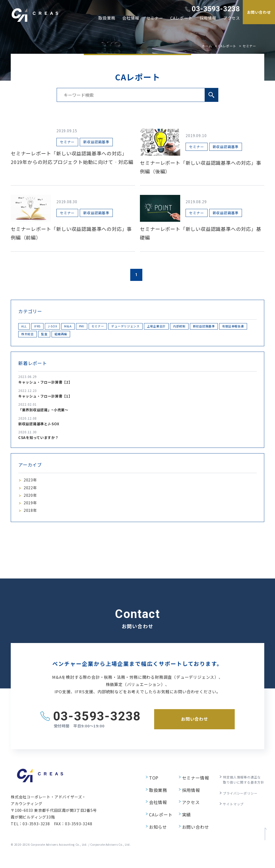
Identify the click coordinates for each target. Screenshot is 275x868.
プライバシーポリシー (236, 802)
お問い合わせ (189, 826)
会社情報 (131, 18)
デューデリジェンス (171, 327)
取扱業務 (107, 18)
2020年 (31, 502)
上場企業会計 (211, 327)
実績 (181, 816)
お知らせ (151, 826)
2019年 (31, 511)
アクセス (232, 18)
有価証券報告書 (76, 336)
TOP (147, 787)
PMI (111, 327)
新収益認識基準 (37, 336)
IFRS (47, 327)
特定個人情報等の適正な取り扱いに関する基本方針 (240, 790)
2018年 (31, 520)
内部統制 (242, 327)
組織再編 (156, 336)
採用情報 (208, 18)
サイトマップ (228, 812)
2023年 (31, 484)
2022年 (31, 493)
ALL (27, 327)
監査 (132, 336)
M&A (91, 327)
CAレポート (181, 18)
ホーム (207, 46)
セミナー (155, 18)
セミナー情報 (189, 787)
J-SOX (69, 327)
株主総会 (108, 336)
